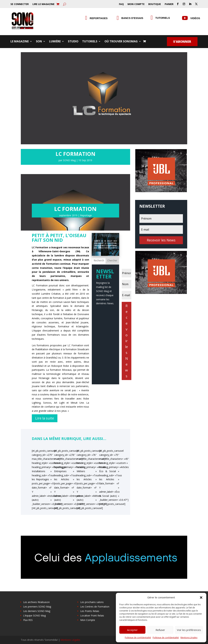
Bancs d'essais (132, 18)
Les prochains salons (92, 602)
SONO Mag (69, 160)
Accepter (132, 630)
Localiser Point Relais (92, 616)
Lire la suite (45, 418)
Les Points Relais (90, 611)
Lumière (55, 42)
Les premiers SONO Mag (37, 607)
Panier (169, 4)
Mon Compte (136, 4)
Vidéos (195, 18)
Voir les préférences (189, 630)
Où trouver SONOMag (121, 42)
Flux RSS (28, 620)
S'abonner (182, 41)
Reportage (86, 215)
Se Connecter (20, 4)
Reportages (99, 18)
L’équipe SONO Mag (34, 616)
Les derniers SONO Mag (37, 611)
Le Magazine (20, 42)
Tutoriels (90, 42)
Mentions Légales (189, 638)
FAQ (121, 4)
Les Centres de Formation (95, 607)
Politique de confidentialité (138, 638)
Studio (73, 42)
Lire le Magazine (43, 4)
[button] (201, 598)
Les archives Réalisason (36, 602)
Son (39, 42)
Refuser (160, 630)
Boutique (155, 4)
